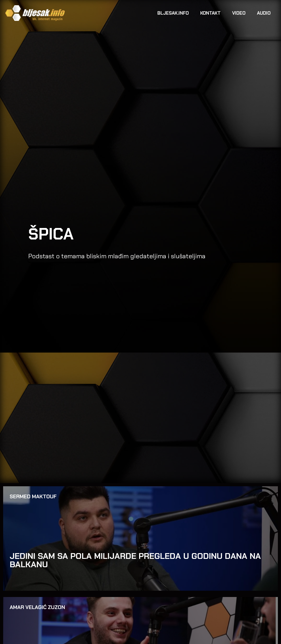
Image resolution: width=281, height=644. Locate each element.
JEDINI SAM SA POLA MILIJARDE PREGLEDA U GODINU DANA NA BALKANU (135, 560)
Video (239, 13)
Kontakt (210, 13)
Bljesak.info (173, 13)
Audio (264, 13)
